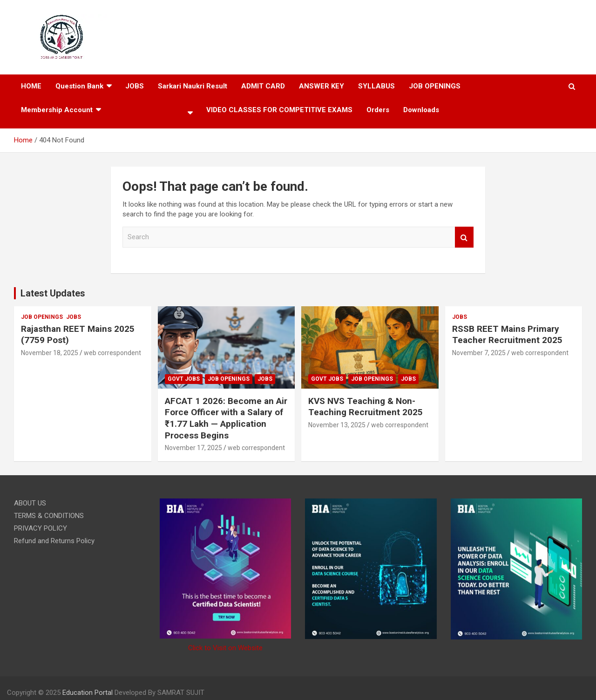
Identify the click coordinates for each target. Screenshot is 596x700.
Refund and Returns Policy (54, 541)
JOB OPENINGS (435, 86)
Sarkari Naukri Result (193, 86)
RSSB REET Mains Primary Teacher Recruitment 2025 (507, 335)
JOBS (74, 317)
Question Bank (79, 86)
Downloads (421, 110)
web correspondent (112, 353)
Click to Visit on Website (225, 648)
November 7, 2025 (479, 353)
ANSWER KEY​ (322, 86)
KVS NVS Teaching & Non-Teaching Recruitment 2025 (366, 407)
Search (464, 237)
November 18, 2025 (50, 353)
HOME (31, 86)
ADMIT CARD (263, 86)
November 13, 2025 (337, 425)
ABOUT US (30, 503)
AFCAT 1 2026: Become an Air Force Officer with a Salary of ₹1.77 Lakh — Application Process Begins (226, 418)
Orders (378, 110)
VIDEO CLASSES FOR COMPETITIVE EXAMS (279, 110)
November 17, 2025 (193, 448)
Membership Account (57, 110)
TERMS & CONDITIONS (49, 516)
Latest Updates (53, 293)
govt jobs (184, 379)
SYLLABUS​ (376, 86)
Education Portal (88, 693)
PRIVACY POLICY (41, 528)
